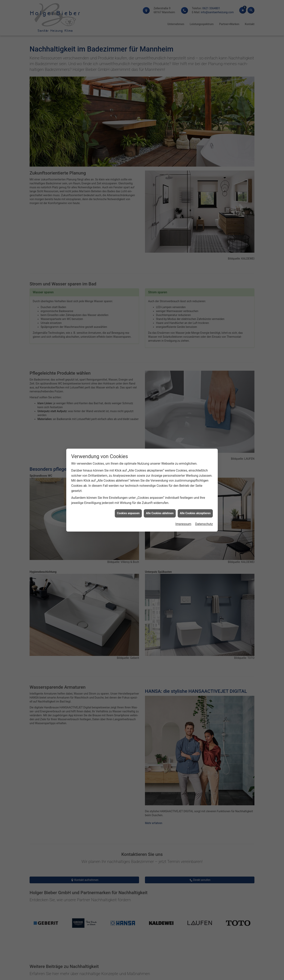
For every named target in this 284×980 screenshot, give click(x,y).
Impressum (183, 524)
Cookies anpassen (128, 513)
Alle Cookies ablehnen (160, 513)
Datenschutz (204, 524)
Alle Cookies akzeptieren (195, 513)
